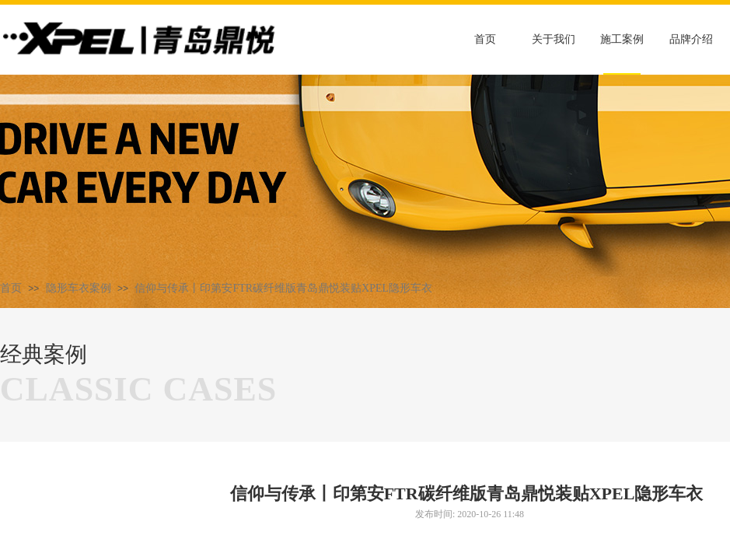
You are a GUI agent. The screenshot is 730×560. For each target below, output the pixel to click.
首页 (11, 288)
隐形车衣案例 (79, 288)
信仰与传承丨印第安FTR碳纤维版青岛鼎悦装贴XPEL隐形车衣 (283, 288)
